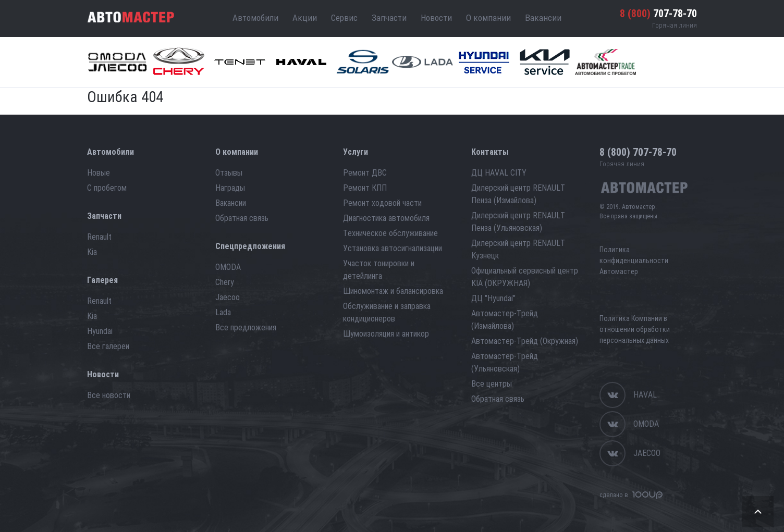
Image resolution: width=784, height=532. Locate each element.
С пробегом (107, 188)
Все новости (109, 395)
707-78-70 (658, 14)
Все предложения (246, 327)
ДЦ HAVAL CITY (499, 173)
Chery (225, 282)
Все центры (492, 384)
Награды (230, 188)
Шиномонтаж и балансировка (393, 291)
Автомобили (255, 18)
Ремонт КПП (365, 188)
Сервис (344, 18)
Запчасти (389, 18)
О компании (488, 18)
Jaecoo (228, 297)
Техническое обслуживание (390, 233)
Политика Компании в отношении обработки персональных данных (635, 329)
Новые (99, 173)
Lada (223, 312)
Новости (436, 18)
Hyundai (100, 331)
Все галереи (108, 346)
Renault (99, 237)
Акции (305, 18)
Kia (92, 252)
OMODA (228, 267)
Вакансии (543, 18)
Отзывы (229, 173)
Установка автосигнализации (393, 248)
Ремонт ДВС (365, 173)
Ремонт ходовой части (382, 203)
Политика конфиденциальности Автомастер (634, 261)
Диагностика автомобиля (386, 218)
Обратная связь (242, 218)
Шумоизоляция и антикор (386, 334)
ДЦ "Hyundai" (493, 298)
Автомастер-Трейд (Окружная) (525, 341)
